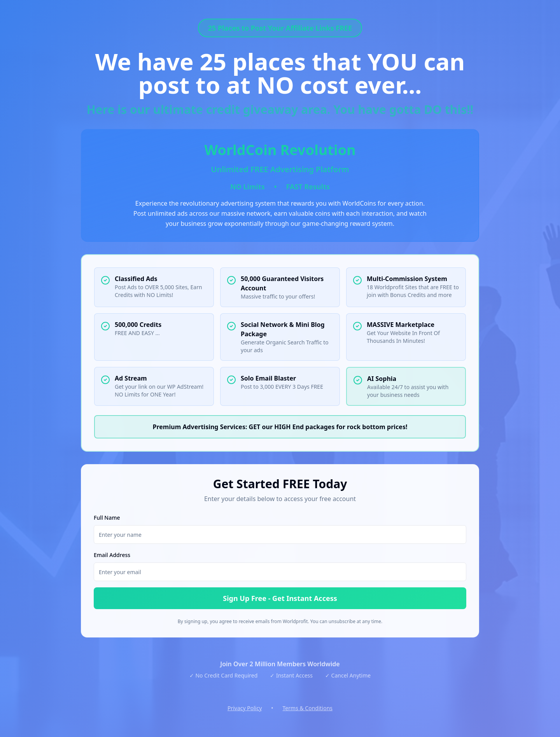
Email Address (112, 555)
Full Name (107, 518)
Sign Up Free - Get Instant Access (280, 598)
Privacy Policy (245, 708)
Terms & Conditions (308, 708)
